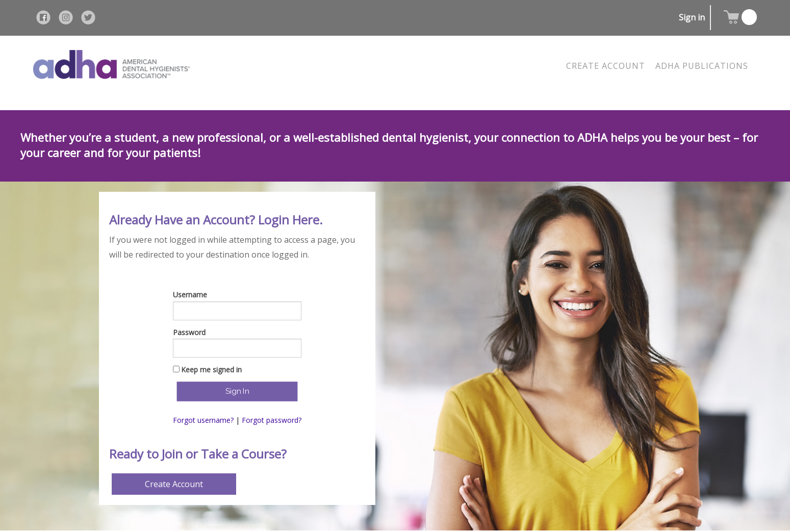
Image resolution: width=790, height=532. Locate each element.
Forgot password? (272, 420)
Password (189, 332)
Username (190, 295)
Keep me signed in (211, 370)
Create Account (174, 484)
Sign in (692, 17)
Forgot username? (203, 420)
